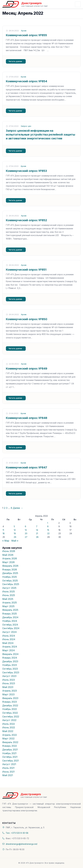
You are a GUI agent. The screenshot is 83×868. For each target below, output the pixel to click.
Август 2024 (9, 632)
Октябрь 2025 (10, 581)
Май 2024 (8, 643)
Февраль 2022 (10, 742)
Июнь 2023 (9, 683)
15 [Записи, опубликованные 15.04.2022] (48, 530)
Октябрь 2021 (10, 757)
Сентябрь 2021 (11, 761)
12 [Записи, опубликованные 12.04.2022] (15, 530)
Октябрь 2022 (10, 713)
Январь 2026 (10, 570)
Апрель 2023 (10, 691)
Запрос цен (26, 126)
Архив (24, 31)
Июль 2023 (9, 680)
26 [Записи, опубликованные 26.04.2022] (15, 537)
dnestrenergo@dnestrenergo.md (21, 844)
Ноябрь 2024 (10, 621)
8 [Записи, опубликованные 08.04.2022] (48, 526)
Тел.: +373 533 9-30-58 (17, 833)
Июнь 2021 (8, 772)
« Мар (6, 541)
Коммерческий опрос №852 (26, 220)
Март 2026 (8, 562)
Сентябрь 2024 (11, 628)
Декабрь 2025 (10, 573)
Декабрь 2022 (10, 705)
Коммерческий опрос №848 (27, 418)
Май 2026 (8, 555)
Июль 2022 (9, 724)
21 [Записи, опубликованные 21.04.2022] (37, 533)
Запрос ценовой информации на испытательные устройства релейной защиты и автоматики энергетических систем (40, 135)
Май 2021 (8, 775)
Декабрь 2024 (10, 617)
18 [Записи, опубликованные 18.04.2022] (4, 533)
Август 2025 (9, 588)
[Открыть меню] (78, 4)
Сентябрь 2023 (11, 672)
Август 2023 (9, 676)
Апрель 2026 (10, 558)
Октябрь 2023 (10, 669)
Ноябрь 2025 (10, 577)
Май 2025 (8, 599)
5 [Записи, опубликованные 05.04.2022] (14, 526)
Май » (15, 541)
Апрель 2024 (10, 647)
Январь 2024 (10, 658)
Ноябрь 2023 (10, 665)
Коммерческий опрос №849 (27, 369)
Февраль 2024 (10, 654)
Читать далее (15, 61)
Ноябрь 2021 (9, 753)
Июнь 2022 (9, 727)
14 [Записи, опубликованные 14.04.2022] (37, 530)
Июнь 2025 (9, 595)
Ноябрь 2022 (10, 709)
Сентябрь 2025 (11, 584)
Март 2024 (9, 650)
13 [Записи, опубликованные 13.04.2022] (26, 530)
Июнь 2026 (9, 551)
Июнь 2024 (9, 639)
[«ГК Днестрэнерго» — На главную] (25, 4)
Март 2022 (8, 739)
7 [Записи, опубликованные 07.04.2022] (37, 526)
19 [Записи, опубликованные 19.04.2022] (15, 533)
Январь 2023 (10, 702)
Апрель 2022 (10, 735)
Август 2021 (9, 764)
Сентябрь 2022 (11, 717)
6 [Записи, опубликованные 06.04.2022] (25, 526)
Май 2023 (8, 687)
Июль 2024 (9, 636)
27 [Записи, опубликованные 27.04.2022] (26, 537)
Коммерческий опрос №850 (27, 319)
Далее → (18, 508)
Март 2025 (8, 606)
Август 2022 (9, 720)
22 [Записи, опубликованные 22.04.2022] (48, 533)
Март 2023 (8, 694)
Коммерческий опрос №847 (26, 467)
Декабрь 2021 (10, 750)
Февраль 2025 (10, 610)
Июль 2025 (9, 591)
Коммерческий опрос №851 (26, 270)
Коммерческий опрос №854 (26, 81)
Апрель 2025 (10, 603)
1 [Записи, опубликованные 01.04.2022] (48, 523)
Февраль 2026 (10, 566)
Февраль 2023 (10, 698)
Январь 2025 (10, 614)
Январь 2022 (10, 746)
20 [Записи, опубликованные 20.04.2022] (26, 533)
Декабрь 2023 (10, 661)
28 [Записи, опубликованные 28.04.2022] (37, 537)
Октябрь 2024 (10, 625)
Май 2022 (8, 731)
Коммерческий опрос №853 (26, 171)
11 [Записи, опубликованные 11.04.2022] (3, 530)
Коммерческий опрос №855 (26, 35)
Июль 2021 (8, 768)
